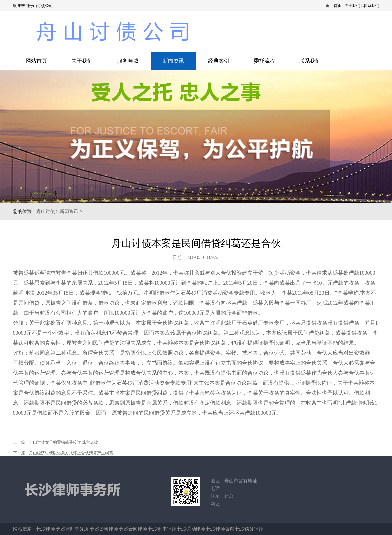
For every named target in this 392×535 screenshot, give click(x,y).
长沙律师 (46, 529)
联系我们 (371, 6)
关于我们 (352, 6)
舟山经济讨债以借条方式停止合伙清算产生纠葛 (71, 453)
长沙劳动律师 (191, 529)
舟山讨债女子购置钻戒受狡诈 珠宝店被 (63, 442)
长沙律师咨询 (220, 529)
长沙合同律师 (133, 529)
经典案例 (219, 61)
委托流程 (264, 61)
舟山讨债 (46, 211)
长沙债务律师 (249, 529)
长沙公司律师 (104, 529)
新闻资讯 (173, 61)
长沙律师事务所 (72, 529)
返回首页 (334, 6)
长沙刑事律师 (162, 529)
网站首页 (36, 61)
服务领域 (128, 61)
